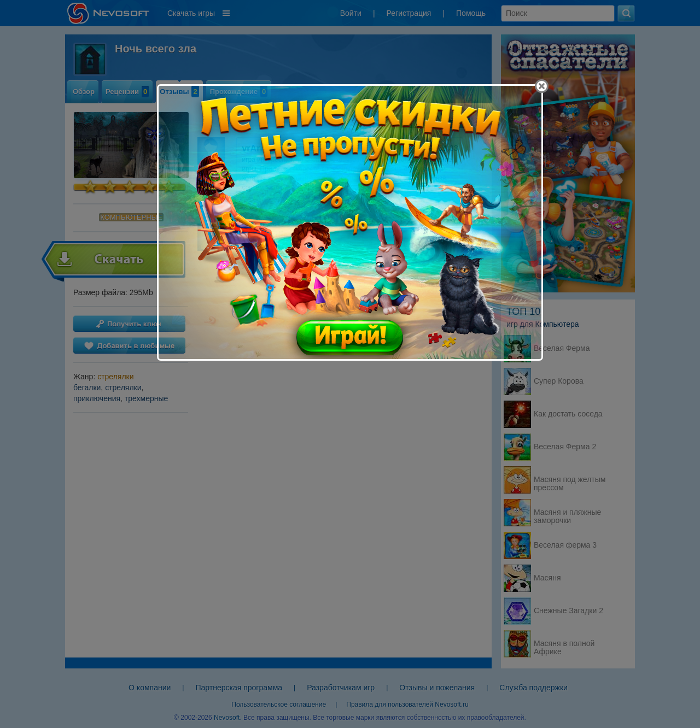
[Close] (542, 86)
